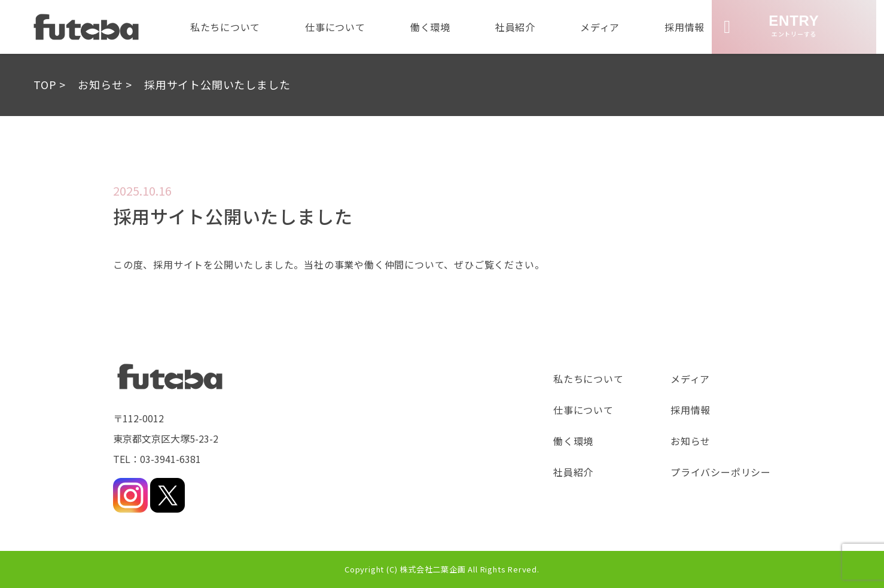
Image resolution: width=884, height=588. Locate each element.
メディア (603, 27)
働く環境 (430, 27)
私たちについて (221, 27)
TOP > (50, 84)
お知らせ (691, 441)
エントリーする (778, 25)
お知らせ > (105, 84)
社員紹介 (516, 27)
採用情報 (689, 27)
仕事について (333, 27)
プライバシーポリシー (721, 472)
